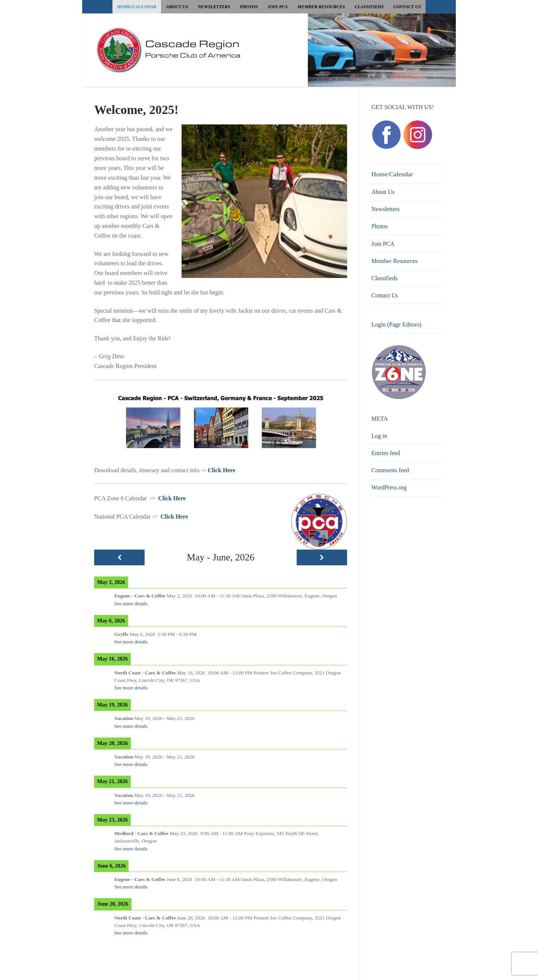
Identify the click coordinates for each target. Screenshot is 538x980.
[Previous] (119, 557)
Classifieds (384, 278)
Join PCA (383, 244)
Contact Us (385, 295)
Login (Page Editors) (396, 324)
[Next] (322, 557)
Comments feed (390, 470)
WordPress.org (389, 487)
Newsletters (386, 209)
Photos (380, 226)
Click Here (172, 498)
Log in (379, 436)
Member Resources (395, 261)
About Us (383, 192)
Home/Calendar (392, 174)
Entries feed (386, 453)
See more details (131, 604)
